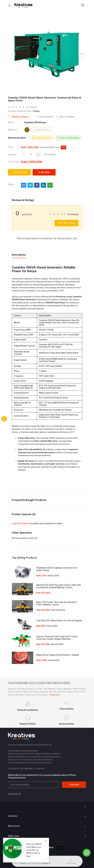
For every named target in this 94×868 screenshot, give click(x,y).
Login (15, 523)
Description (19, 255)
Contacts (13, 816)
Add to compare (65, 117)
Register (25, 523)
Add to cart (19, 172)
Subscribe (74, 785)
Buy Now (44, 172)
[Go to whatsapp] (87, 853)
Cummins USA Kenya (35, 122)
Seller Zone (14, 836)
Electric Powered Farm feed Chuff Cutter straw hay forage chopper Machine (57, 638)
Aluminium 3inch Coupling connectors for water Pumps (57, 569)
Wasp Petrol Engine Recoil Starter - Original (58, 655)
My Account (14, 826)
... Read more (54, 695)
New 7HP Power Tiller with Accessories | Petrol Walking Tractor (57, 603)
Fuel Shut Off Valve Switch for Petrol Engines (59, 621)
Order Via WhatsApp (68, 138)
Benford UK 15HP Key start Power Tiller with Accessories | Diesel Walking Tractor (59, 586)
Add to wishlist (44, 117)
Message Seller (42, 138)
